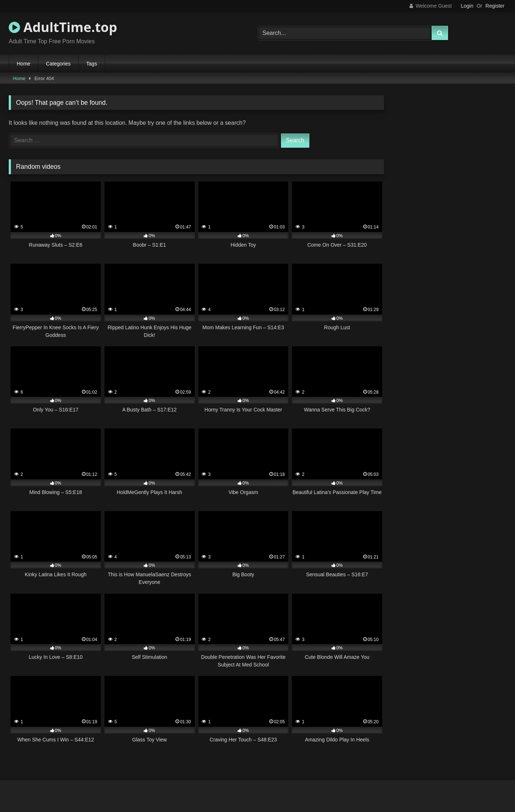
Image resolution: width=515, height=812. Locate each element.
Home (23, 64)
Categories (58, 64)
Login (467, 6)
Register (495, 6)
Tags (92, 64)
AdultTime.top (63, 27)
